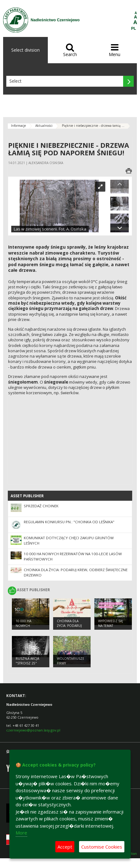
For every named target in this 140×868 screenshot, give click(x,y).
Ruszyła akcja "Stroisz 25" (27, 661)
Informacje (18, 126)
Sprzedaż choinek (41, 506)
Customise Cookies (102, 847)
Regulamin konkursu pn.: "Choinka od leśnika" (69, 522)
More (21, 833)
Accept (65, 847)
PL (134, 28)
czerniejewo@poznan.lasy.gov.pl (33, 730)
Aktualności (44, 126)
